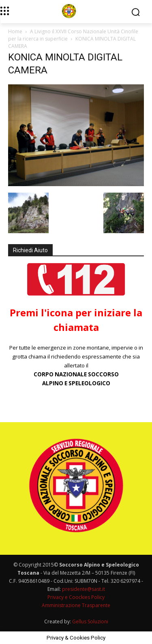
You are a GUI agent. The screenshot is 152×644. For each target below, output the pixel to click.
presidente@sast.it (83, 589)
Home (15, 31)
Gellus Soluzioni (90, 621)
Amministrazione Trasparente (76, 605)
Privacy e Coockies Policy (76, 597)
